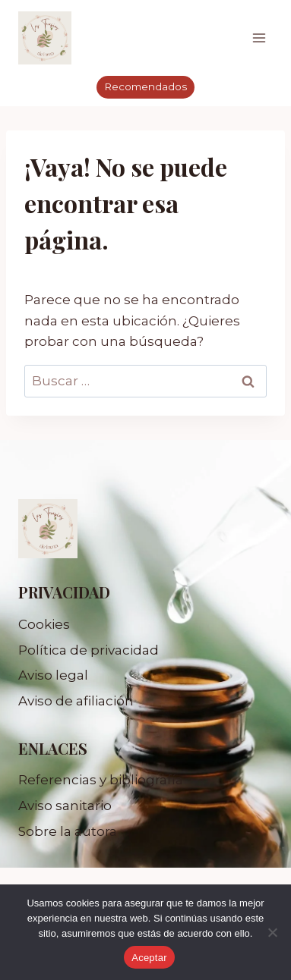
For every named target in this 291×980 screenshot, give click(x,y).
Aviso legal (53, 675)
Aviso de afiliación (76, 701)
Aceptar (149, 958)
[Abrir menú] (259, 38)
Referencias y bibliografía (101, 780)
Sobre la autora (68, 831)
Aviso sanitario (65, 806)
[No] (272, 932)
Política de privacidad (89, 650)
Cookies (44, 624)
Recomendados (145, 86)
